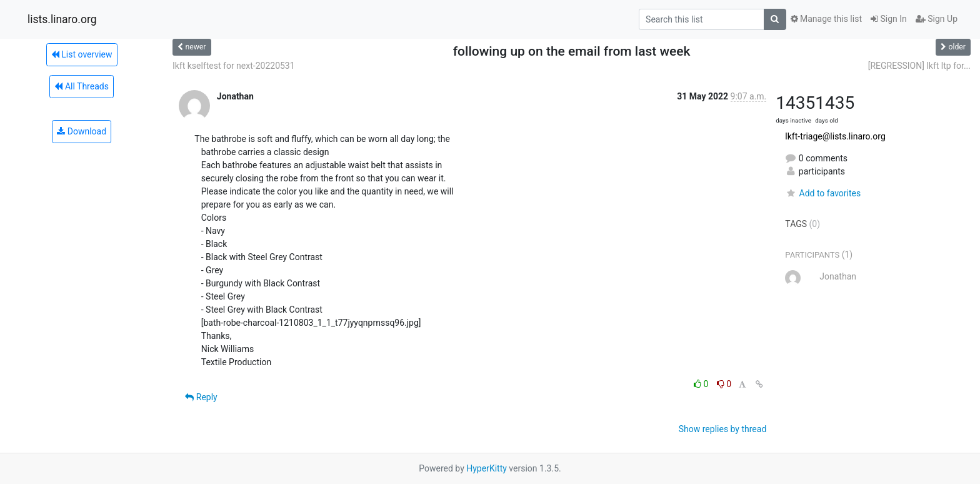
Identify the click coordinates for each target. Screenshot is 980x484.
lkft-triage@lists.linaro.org (835, 136)
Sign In (889, 19)
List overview (82, 54)
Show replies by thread (723, 429)
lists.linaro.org (62, 19)
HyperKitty (487, 468)
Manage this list (826, 19)
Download (82, 131)
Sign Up (937, 19)
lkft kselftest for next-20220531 (233, 66)
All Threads (81, 86)
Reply (201, 397)
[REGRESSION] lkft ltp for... (919, 66)
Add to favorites (823, 193)
